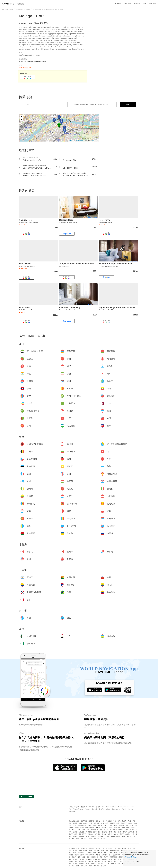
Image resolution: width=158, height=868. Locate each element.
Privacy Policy (130, 857)
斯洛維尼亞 (82, 834)
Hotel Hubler (25, 264)
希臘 (101, 830)
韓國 (80, 823)
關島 (78, 839)
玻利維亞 (82, 836)
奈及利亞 (104, 839)
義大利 (132, 830)
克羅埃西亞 (113, 830)
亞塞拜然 (91, 821)
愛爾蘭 (121, 830)
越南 (115, 825)
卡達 (74, 825)
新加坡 (90, 825)
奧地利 (77, 828)
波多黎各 (101, 836)
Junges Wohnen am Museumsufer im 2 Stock (82, 264)
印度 (130, 821)
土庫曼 (100, 825)
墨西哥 (122, 834)
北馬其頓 (105, 832)
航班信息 (137, 4)
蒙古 (107, 823)
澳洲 (73, 839)
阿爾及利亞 (84, 839)
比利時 (98, 828)
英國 (88, 830)
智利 (88, 836)
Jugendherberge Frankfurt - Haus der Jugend (121, 307)
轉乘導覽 (118, 4)
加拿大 (116, 834)
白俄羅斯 (98, 834)
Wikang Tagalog (78, 809)
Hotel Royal (105, 220)
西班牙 (74, 830)
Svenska (130, 809)
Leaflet (71, 141)
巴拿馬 (127, 834)
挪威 (115, 832)
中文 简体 (92, 807)
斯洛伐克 (90, 834)
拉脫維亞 (82, 832)
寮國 (91, 823)
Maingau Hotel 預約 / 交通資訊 (33, 23)
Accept (140, 861)
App (145, 4)
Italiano (108, 809)
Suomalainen (116, 809)
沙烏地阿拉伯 (82, 825)
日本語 (71, 807)
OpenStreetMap (80, 141)
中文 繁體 (84, 807)
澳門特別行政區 (115, 823)
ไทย (103, 807)
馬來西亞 (124, 823)
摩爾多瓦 (89, 832)
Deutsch (95, 809)
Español (101, 809)
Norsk (124, 809)
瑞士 (110, 828)
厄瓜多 (107, 836)
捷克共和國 (117, 828)
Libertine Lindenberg (70, 307)
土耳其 (106, 825)
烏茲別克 (121, 825)
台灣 (111, 825)
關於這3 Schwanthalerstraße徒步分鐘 (32, 61)
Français (87, 809)
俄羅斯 (110, 834)
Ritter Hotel (25, 307)
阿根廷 (75, 836)
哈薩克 (85, 823)
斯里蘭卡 (97, 823)
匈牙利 (106, 830)
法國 (83, 830)
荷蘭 (111, 832)
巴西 (124, 836)
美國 (133, 834)
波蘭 (120, 832)
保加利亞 (104, 828)
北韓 (127, 825)
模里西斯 (97, 839)
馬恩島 (127, 830)
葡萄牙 (125, 832)
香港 (115, 821)
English (77, 807)
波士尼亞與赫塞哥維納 (87, 828)
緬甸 (102, 823)
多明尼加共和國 (116, 836)
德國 (123, 828)
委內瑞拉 (129, 836)
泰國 (95, 825)
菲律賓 (131, 823)
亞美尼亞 (84, 821)
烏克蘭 (104, 834)
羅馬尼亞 (131, 832)
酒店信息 (128, 4)
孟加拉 (98, 821)
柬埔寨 (75, 823)
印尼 (119, 821)
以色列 (124, 821)
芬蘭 (79, 830)
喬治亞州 (109, 821)
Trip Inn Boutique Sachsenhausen (116, 264)
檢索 (128, 104)
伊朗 (134, 821)
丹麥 (128, 828)
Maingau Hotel (32, 16)
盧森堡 (75, 832)
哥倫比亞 (93, 836)
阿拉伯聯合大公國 (74, 821)
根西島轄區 (95, 830)
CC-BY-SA (95, 141)
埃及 (91, 839)
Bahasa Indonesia (124, 807)
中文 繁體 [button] (153, 4)
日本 (70, 823)
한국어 (98, 807)
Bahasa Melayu (111, 807)
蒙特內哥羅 (97, 832)
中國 (103, 821)
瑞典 (76, 834)
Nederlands (72, 811)
